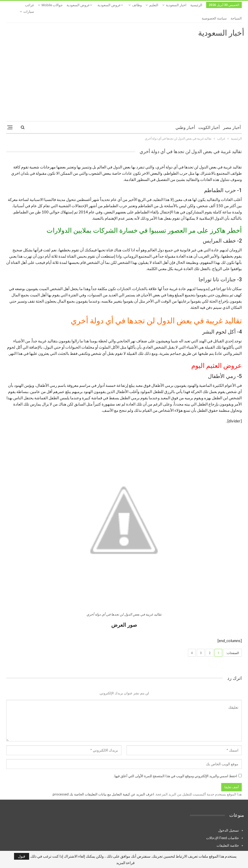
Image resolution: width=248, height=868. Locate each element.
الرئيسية (196, 5)
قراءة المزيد (125, 863)
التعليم (154, 5)
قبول (22, 856)
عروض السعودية (109, 5)
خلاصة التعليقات (228, 832)
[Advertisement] (124, 64)
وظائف (137, 5)
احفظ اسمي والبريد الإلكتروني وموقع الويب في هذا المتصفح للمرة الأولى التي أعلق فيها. (175, 763)
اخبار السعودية (176, 5)
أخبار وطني (185, 115)
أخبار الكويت (209, 115)
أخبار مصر (232, 115)
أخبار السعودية (221, 20)
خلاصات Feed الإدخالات (223, 825)
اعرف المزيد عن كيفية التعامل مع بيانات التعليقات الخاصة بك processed (103, 781)
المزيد (57, 5)
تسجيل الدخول (229, 817)
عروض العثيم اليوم (217, 353)
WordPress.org (227, 840)
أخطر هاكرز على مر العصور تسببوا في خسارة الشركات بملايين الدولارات (144, 217)
